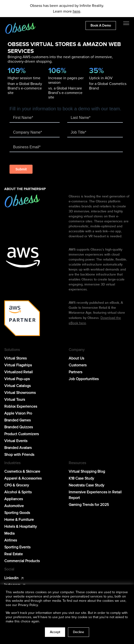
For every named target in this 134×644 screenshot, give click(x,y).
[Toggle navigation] (126, 23)
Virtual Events (16, 441)
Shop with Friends (19, 455)
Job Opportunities (84, 379)
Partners (75, 372)
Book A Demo (101, 26)
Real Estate (14, 554)
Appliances (14, 499)
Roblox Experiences (21, 406)
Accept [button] (55, 632)
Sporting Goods (17, 513)
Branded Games (17, 420)
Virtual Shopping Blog (87, 471)
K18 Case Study (81, 478)
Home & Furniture (19, 520)
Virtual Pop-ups (17, 379)
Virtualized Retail (19, 372)
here (77, 11)
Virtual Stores (15, 358)
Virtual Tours (15, 400)
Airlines (11, 540)
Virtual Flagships (18, 365)
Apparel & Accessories (23, 478)
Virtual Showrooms (20, 393)
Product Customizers (22, 434)
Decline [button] (79, 632)
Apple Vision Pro (18, 413)
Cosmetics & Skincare (22, 471)
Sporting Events (17, 547)
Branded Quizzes (19, 427)
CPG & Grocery (17, 485)
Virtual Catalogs (17, 386)
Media (9, 533)
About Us (76, 358)
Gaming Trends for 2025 (89, 505)
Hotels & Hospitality (21, 527)
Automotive (14, 506)
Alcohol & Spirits (18, 492)
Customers (78, 365)
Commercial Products (22, 561)
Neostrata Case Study (86, 485)
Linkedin (11, 578)
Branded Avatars (18, 448)
